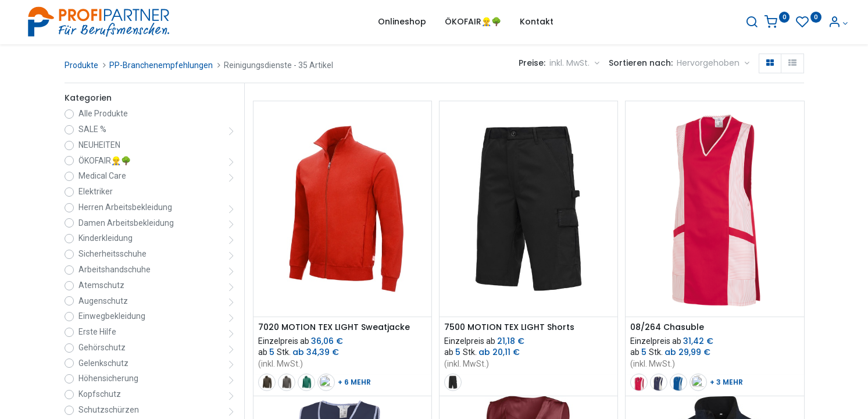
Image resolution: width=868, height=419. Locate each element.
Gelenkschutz (103, 363)
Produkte (81, 65)
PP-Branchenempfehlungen (161, 65)
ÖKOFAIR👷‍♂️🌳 (105, 161)
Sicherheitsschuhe (112, 254)
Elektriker (96, 191)
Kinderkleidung (106, 238)
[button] (713, 63)
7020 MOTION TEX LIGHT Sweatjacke (334, 327)
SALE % (92, 129)
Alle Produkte (103, 113)
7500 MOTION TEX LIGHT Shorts (509, 327)
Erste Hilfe (97, 332)
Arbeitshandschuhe (115, 269)
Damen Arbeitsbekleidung (126, 223)
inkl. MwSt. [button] (571, 63)
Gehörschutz (102, 347)
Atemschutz (101, 285)
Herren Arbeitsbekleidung (125, 207)
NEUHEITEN (99, 145)
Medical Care (102, 176)
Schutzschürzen (109, 410)
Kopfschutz (100, 394)
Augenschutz (103, 301)
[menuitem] (402, 22)
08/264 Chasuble (667, 327)
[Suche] (708, 23)
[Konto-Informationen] (794, 23)
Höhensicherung (108, 378)
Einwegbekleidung (112, 316)
